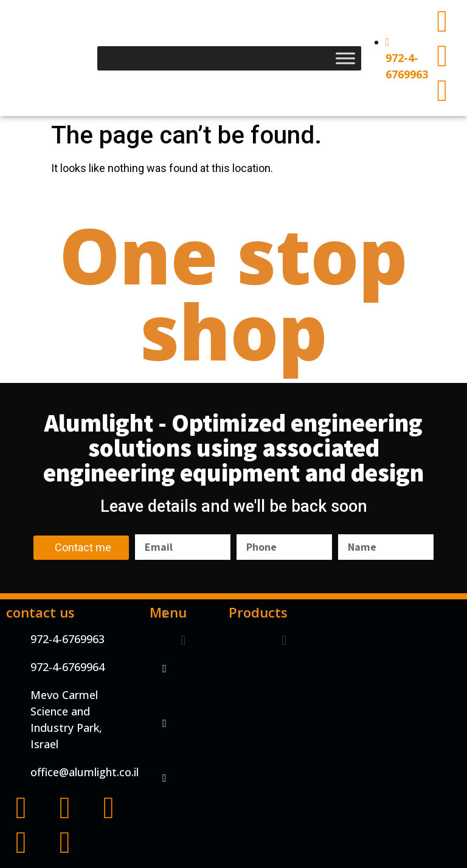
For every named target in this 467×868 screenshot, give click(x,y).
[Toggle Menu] (345, 58)
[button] (183, 641)
